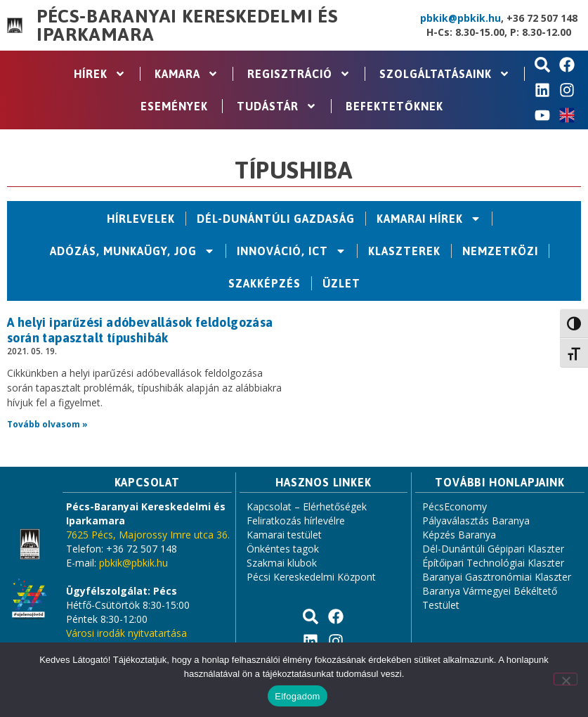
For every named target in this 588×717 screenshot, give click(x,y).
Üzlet (341, 283)
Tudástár (277, 106)
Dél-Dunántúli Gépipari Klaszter (493, 549)
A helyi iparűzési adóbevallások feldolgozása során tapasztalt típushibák (140, 330)
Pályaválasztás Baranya (476, 521)
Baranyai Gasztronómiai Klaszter (497, 577)
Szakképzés (264, 283)
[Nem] (566, 679)
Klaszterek (404, 251)
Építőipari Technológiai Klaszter (493, 563)
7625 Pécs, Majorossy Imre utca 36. (148, 535)
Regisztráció (299, 74)
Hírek (100, 74)
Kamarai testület (284, 535)
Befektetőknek (394, 106)
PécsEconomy (455, 506)
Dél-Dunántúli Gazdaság (276, 219)
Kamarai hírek (429, 219)
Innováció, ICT (292, 251)
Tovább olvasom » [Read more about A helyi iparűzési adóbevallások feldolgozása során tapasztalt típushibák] (47, 424)
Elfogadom (297, 696)
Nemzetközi (500, 251)
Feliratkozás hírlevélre (296, 521)
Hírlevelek (141, 219)
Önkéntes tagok (283, 549)
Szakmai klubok (282, 563)
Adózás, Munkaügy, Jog (132, 251)
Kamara (187, 74)
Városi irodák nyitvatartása (126, 633)
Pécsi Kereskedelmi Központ (311, 577)
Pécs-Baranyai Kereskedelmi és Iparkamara (187, 25)
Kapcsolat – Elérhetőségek (307, 506)
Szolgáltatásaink (445, 74)
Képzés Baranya (459, 535)
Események (174, 106)
